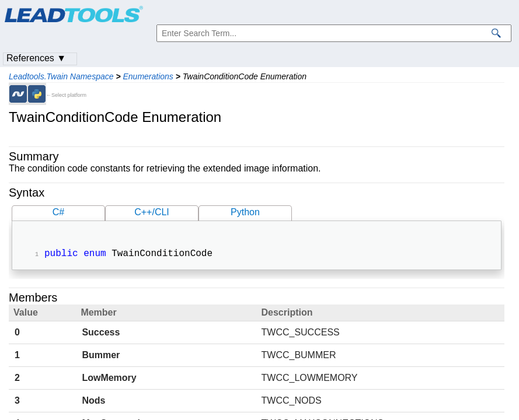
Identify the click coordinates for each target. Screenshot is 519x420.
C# (58, 212)
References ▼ (36, 58)
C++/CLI (152, 212)
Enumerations (148, 76)
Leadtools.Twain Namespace (61, 76)
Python (245, 212)
